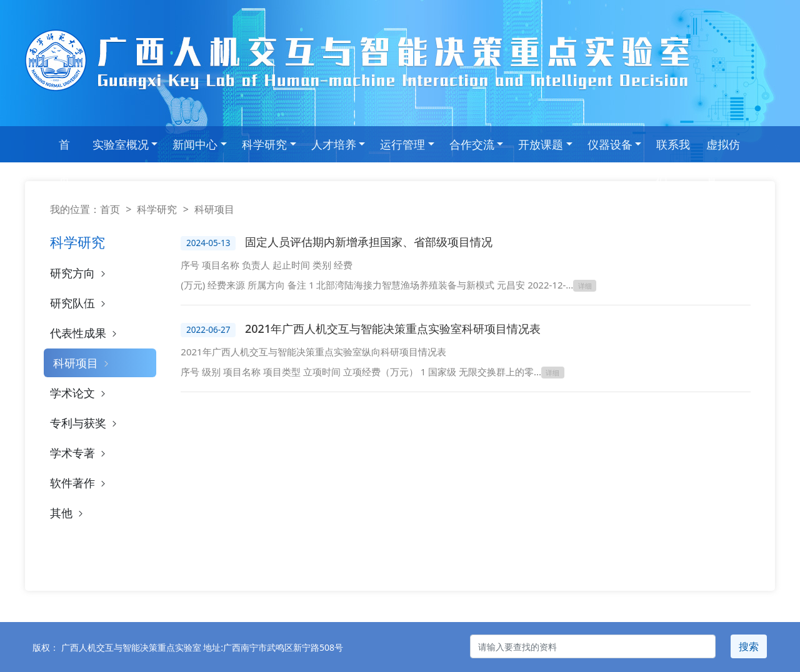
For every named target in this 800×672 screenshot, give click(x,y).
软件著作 (79, 483)
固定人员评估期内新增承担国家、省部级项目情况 (369, 242)
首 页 (64, 150)
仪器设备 (610, 144)
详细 (585, 286)
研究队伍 (79, 303)
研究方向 (79, 273)
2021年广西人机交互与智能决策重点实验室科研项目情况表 (393, 329)
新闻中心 (195, 144)
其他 (68, 513)
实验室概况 (121, 144)
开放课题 (541, 144)
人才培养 (334, 144)
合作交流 (472, 144)
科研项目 (82, 363)
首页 (110, 209)
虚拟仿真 (723, 150)
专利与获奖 (85, 423)
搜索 (749, 646)
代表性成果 (85, 333)
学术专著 (79, 453)
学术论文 (79, 393)
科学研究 (264, 144)
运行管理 (402, 144)
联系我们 (673, 150)
